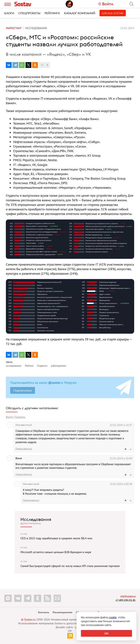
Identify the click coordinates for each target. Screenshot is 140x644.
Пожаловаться (24, 449)
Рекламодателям (63, 612)
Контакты (44, 612)
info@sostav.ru (128, 596)
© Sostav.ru (28, 620)
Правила (20, 417)
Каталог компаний (80, 13)
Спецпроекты (29, 13)
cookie (113, 617)
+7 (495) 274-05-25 (126, 600)
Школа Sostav (113, 13)
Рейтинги (52, 13)
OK (107, 633)
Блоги (9, 13)
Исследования (36, 519)
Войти (10, 417)
